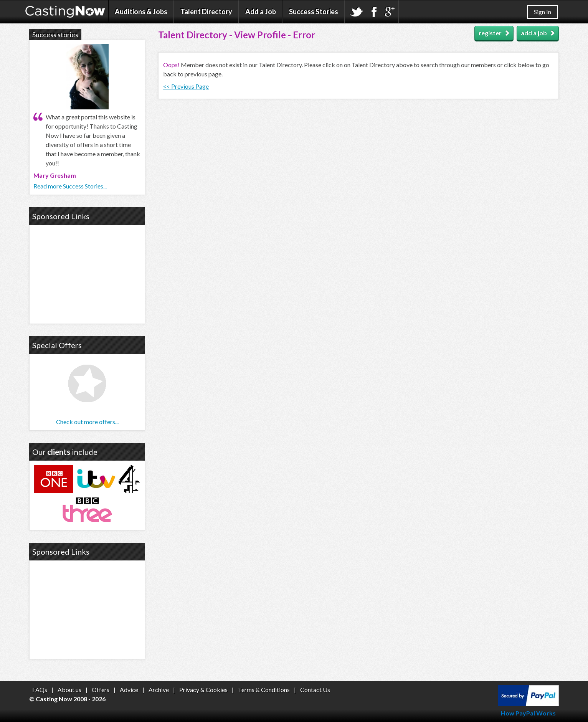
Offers (101, 690)
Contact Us (315, 690)
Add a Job (261, 12)
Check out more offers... (87, 422)
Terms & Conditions (264, 690)
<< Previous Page (186, 86)
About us (69, 690)
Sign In (543, 12)
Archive (159, 690)
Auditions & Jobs (141, 12)
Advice (129, 690)
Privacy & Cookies (203, 690)
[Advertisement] (87, 273)
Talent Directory (206, 12)
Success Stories (314, 12)
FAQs (40, 690)
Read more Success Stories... (70, 186)
